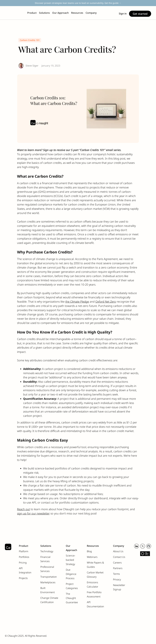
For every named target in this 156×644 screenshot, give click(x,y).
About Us (118, 551)
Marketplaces (48, 582)
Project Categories (72, 586)
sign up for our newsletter (33, 513)
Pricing (23, 563)
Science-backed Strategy (71, 560)
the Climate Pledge (77, 302)
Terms (116, 574)
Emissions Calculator (92, 584)
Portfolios (24, 557)
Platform (24, 551)
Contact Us (119, 557)
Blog (89, 551)
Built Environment (48, 590)
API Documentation (95, 604)
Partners (118, 568)
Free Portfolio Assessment (94, 594)
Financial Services (45, 559)
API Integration (25, 570)
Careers (117, 563)
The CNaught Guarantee (72, 598)
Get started (140, 14)
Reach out (23, 509)
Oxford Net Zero (106, 302)
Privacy (117, 579)
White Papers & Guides (95, 565)
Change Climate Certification (49, 600)
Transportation (49, 577)
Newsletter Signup (119, 587)
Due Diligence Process (71, 574)
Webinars (92, 557)
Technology (47, 551)
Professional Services (47, 569)
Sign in (123, 14)
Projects (23, 578)
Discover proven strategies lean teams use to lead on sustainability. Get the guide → (78, 3)
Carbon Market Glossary (95, 575)
